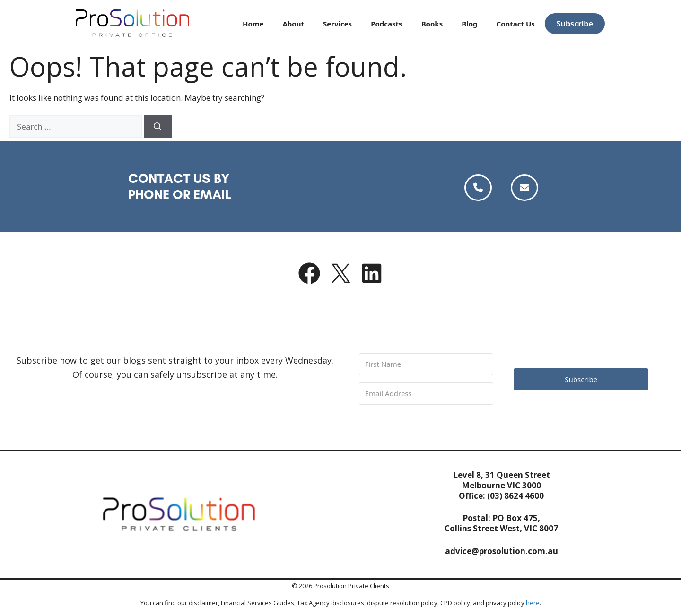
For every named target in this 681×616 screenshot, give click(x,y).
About (293, 24)
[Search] (158, 127)
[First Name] (426, 364)
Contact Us (516, 24)
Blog (469, 24)
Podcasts (386, 24)
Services (337, 24)
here (533, 603)
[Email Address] (426, 394)
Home (253, 24)
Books (432, 24)
